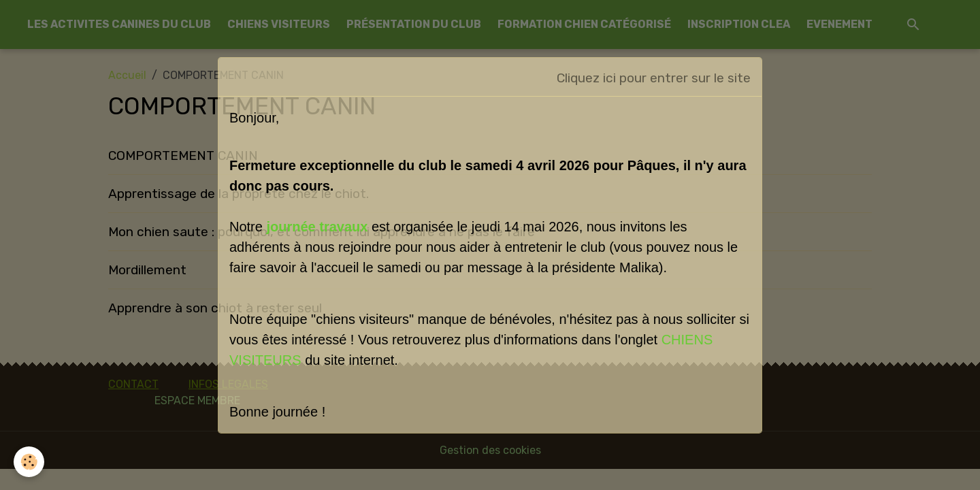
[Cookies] (29, 462)
